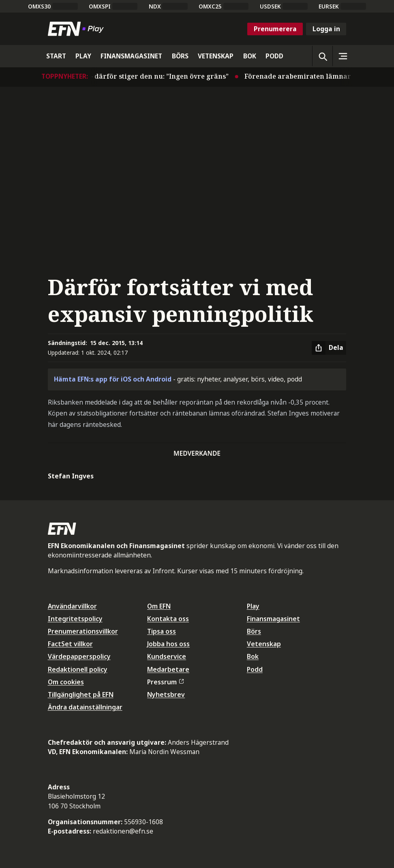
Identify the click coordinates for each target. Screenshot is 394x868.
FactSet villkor (70, 644)
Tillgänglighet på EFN (81, 694)
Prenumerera (275, 29)
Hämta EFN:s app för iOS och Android (113, 379)
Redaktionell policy (78, 669)
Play (253, 606)
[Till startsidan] (77, 29)
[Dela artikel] (329, 348)
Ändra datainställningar (85, 707)
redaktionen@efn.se (123, 831)
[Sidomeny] (343, 56)
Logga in (326, 29)
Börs (254, 631)
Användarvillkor (72, 606)
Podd (255, 669)
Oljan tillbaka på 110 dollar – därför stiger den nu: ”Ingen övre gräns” (117, 76)
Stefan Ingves (71, 476)
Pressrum (165, 682)
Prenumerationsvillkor (83, 631)
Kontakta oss (168, 619)
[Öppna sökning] (322, 56)
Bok (253, 656)
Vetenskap (264, 644)
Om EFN (159, 606)
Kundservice (167, 656)
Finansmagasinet (273, 619)
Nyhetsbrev (166, 694)
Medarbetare (168, 669)
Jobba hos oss (168, 644)
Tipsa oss (162, 631)
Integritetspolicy (75, 619)
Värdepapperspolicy (79, 656)
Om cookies (66, 682)
